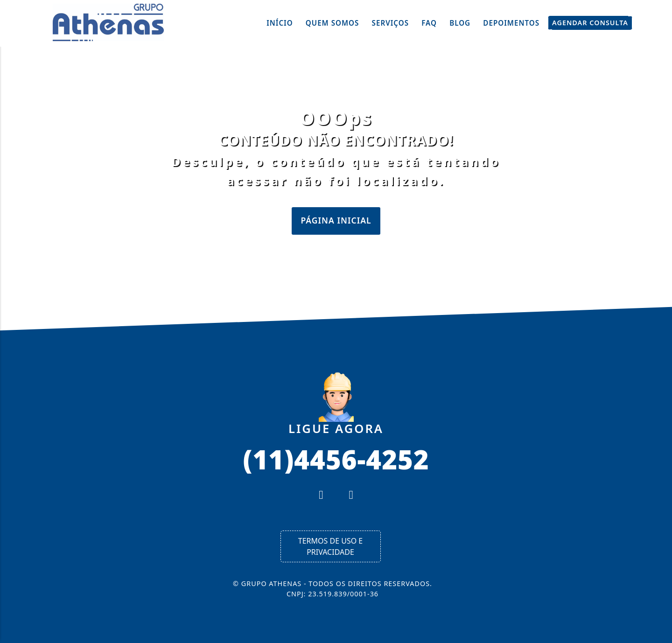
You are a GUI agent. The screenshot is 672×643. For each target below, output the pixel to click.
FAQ (429, 23)
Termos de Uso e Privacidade (330, 546)
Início (280, 23)
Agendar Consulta (590, 23)
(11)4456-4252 (336, 459)
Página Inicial (336, 220)
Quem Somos (332, 23)
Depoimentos (511, 23)
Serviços (391, 23)
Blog (460, 23)
